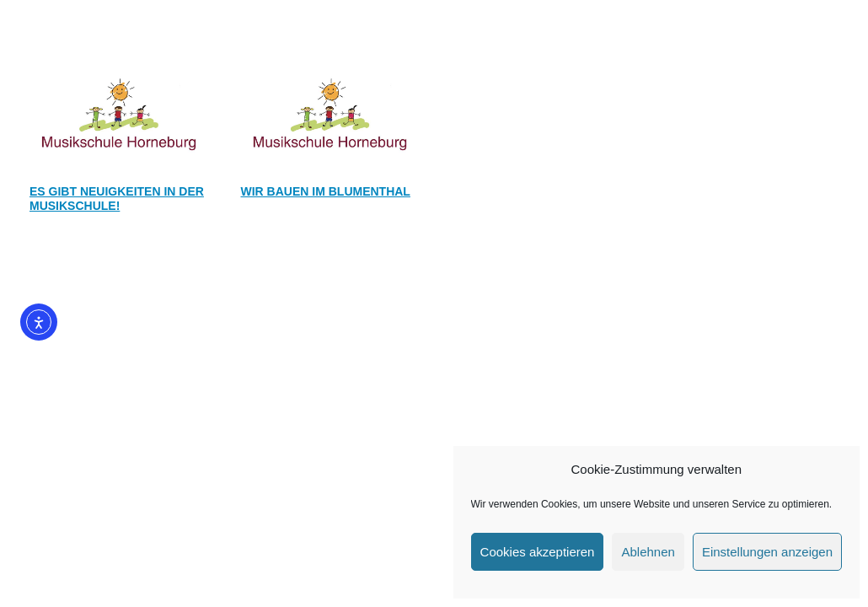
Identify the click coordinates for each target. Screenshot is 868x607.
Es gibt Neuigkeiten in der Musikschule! (117, 199)
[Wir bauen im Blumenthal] (329, 113)
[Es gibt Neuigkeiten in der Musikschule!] (118, 113)
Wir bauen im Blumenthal (326, 191)
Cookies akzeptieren (538, 552)
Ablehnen (648, 552)
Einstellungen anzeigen (767, 552)
